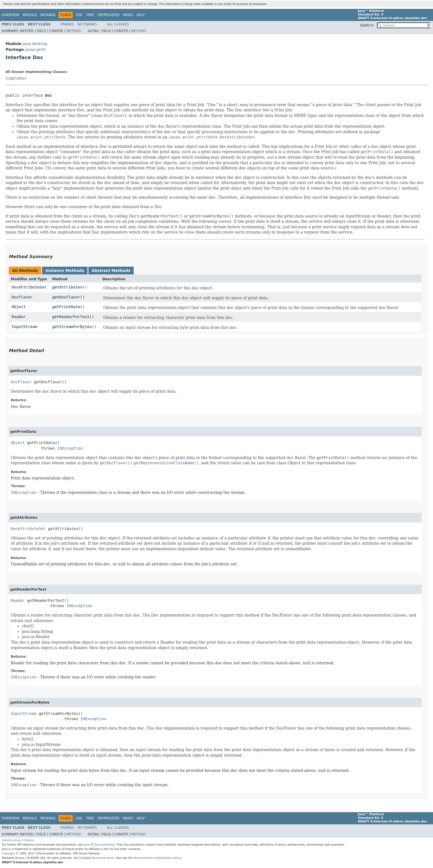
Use (79, 15)
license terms (105, 858)
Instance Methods (65, 271)
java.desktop (35, 44)
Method (74, 31)
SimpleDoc (16, 78)
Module (30, 15)
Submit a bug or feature (18, 840)
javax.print (35, 49)
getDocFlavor (66, 297)
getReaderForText (71, 317)
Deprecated (109, 15)
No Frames (87, 24)
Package (48, 15)
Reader (19, 317)
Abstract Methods (111, 271)
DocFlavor (22, 297)
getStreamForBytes (72, 327)
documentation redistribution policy (157, 858)
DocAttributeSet (29, 287)
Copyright (9, 853)
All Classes (118, 24)
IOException (70, 448)
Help (141, 15)
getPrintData (66, 307)
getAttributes (67, 287)
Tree (90, 15)
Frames (68, 24)
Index (128, 15)
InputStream (24, 327)
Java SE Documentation (99, 845)
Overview (10, 15)
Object (19, 307)
